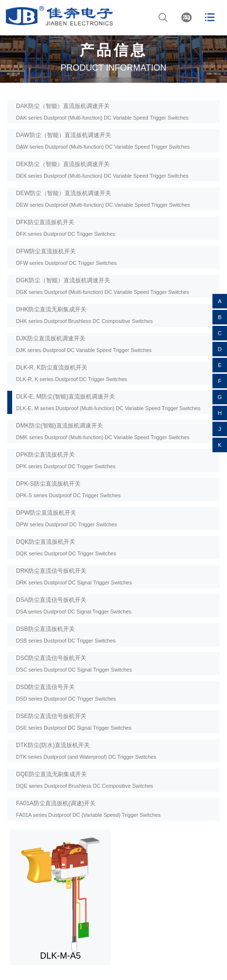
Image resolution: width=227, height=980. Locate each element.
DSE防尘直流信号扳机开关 (74, 722)
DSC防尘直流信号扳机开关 (74, 664)
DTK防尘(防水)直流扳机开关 (86, 751)
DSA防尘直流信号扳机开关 (74, 605)
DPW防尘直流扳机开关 (66, 518)
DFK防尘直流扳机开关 (66, 228)
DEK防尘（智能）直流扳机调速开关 (102, 170)
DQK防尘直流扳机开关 (66, 547)
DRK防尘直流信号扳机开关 (74, 576)
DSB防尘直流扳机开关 (66, 635)
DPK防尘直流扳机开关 (66, 460)
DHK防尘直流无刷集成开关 (84, 315)
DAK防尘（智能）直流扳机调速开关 (102, 112)
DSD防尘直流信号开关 (66, 693)
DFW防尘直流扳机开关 (66, 257)
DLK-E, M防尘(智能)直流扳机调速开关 (108, 402)
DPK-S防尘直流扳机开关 (68, 489)
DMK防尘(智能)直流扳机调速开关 (103, 431)
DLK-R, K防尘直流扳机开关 (72, 373)
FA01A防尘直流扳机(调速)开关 (88, 809)
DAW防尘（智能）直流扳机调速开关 (103, 141)
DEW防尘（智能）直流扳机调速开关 (103, 199)
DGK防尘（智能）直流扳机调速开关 (103, 286)
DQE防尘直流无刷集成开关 (85, 780)
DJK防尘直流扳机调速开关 (84, 344)
